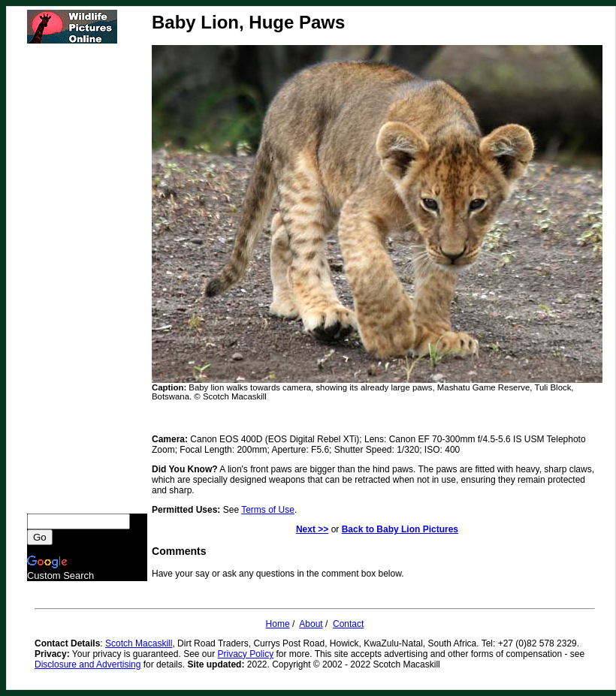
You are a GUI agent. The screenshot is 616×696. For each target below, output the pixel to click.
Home (278, 624)
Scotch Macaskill (139, 643)
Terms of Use (268, 510)
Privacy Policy (246, 654)
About (311, 624)
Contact (348, 624)
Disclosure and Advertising (88, 664)
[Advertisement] (87, 279)
